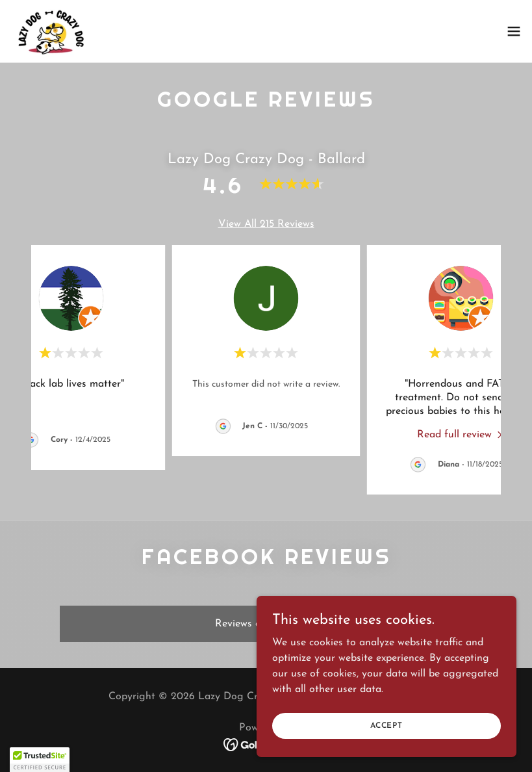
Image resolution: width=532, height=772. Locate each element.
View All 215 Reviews (266, 224)
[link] (51, 31)
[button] (514, 31)
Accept (386, 725)
